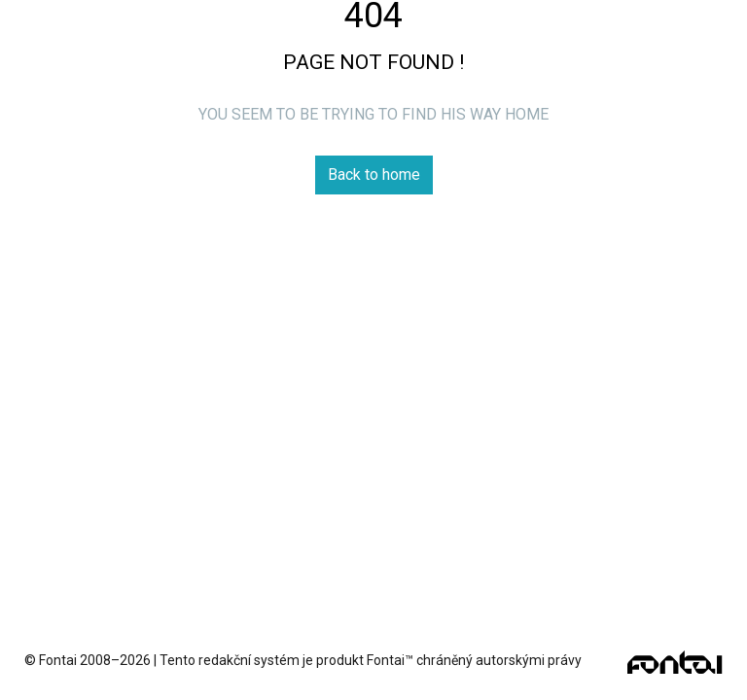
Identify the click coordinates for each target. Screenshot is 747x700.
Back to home (374, 175)
